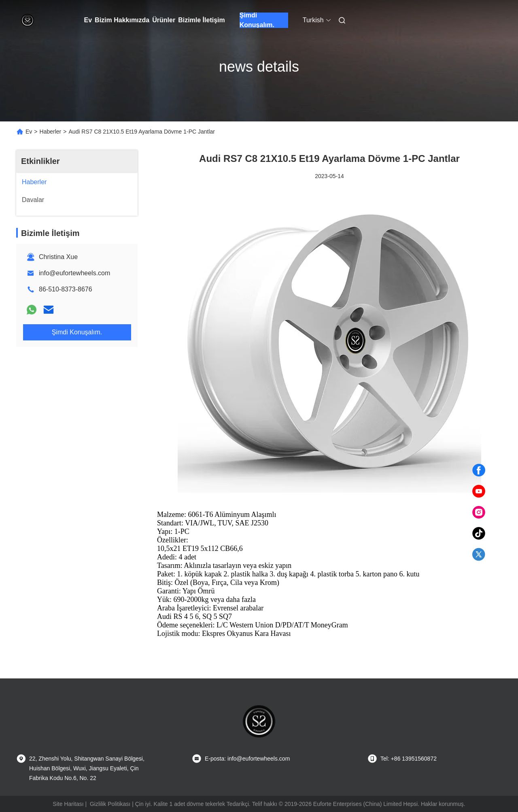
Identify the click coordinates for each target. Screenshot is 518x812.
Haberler (51, 132)
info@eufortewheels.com (74, 273)
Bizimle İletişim (202, 20)
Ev (88, 20)
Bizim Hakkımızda (122, 20)
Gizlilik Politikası (110, 804)
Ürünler (164, 20)
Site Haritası (68, 804)
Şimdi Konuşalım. (257, 20)
